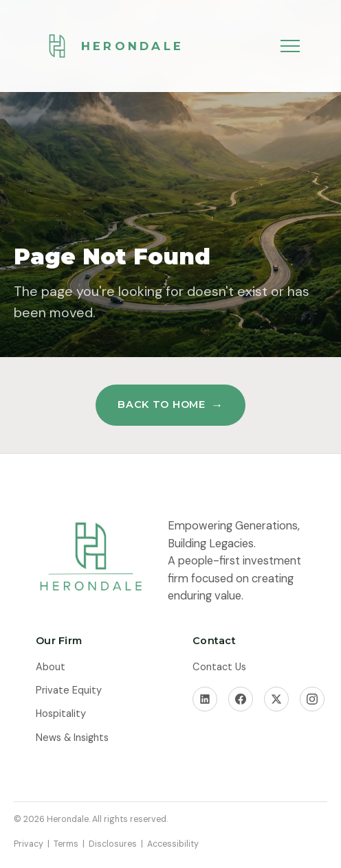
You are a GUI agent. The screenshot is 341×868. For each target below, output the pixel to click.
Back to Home (162, 404)
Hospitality (61, 714)
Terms (66, 844)
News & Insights (72, 738)
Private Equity (69, 690)
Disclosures (113, 844)
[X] (276, 699)
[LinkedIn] (205, 699)
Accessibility (173, 844)
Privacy (29, 844)
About (51, 667)
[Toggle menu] (290, 46)
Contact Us (219, 667)
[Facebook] (241, 699)
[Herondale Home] (110, 46)
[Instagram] (312, 699)
